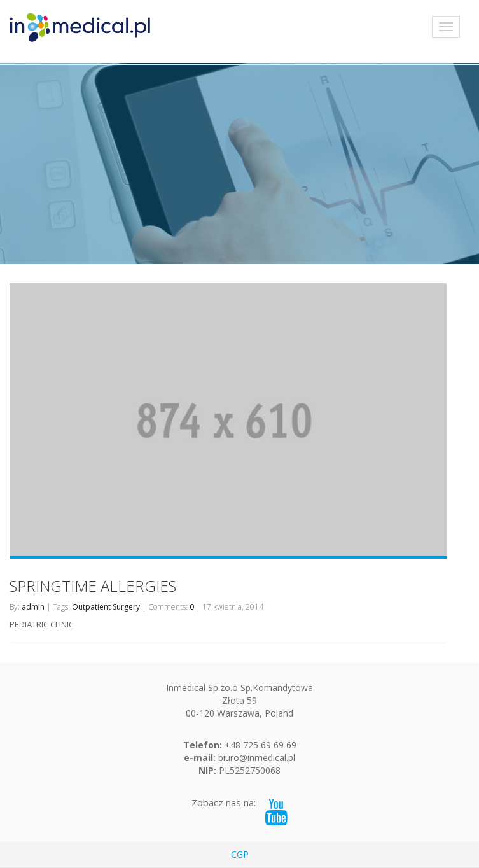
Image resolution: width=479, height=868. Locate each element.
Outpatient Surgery (106, 607)
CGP (240, 854)
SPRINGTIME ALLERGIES (93, 586)
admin (33, 607)
